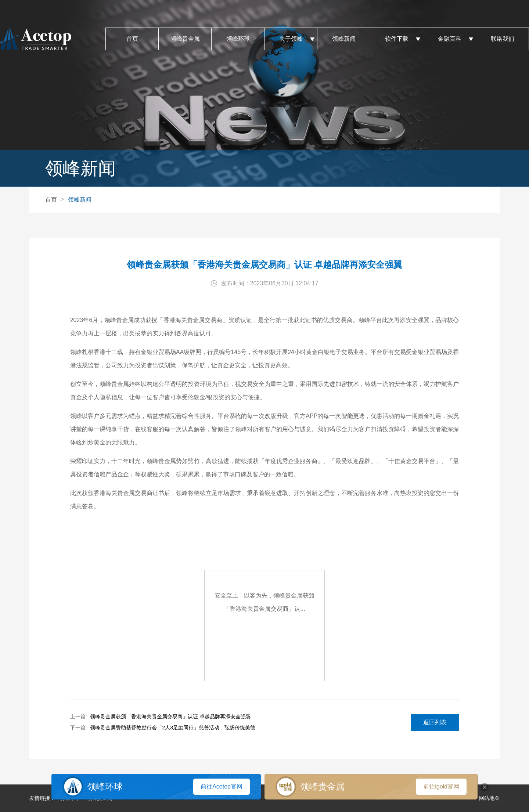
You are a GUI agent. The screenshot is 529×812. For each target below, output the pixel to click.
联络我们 (502, 39)
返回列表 (435, 722)
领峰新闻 (344, 39)
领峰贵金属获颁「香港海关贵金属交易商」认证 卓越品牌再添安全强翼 (170, 717)
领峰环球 (238, 39)
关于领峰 (291, 39)
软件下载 (397, 39)
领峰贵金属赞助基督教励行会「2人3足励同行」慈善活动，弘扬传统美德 (173, 728)
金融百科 (449, 39)
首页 (132, 39)
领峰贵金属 (185, 39)
